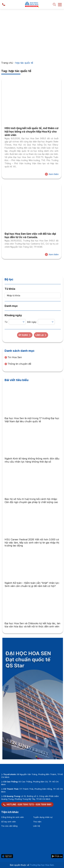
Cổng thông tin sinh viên (13, 817)
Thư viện (37, 822)
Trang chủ (7, 63)
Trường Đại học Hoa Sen (42, 865)
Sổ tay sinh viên (9, 822)
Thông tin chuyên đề (18, 364)
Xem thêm (52, 174)
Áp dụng (25, 335)
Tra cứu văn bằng (9, 826)
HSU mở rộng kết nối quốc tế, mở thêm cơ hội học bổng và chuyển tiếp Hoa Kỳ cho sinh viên (31, 132)
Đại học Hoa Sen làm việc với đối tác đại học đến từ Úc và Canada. (30, 235)
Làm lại (41, 335)
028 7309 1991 (43, 804)
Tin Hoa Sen (13, 357)
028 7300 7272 (26, 804)
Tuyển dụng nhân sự (43, 817)
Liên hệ (37, 826)
